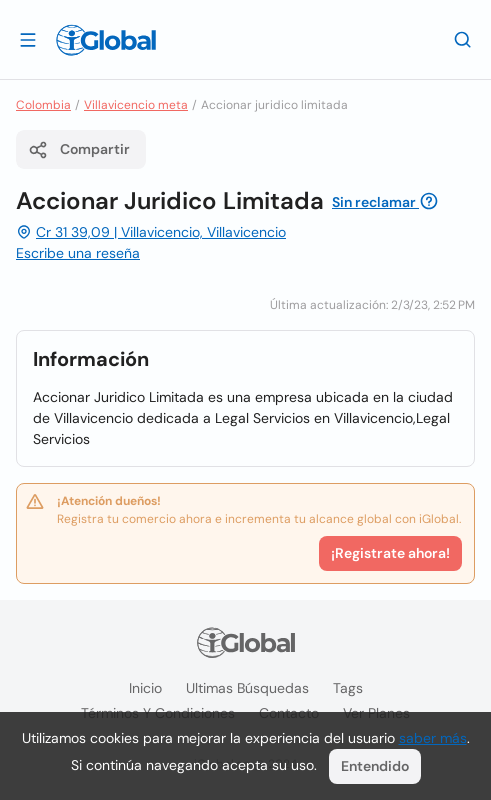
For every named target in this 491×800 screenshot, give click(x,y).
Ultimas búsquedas (247, 688)
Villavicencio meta (136, 105)
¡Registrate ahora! (390, 553)
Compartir (79, 150)
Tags (348, 688)
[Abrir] (28, 39)
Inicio (145, 688)
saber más (433, 738)
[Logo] (106, 40)
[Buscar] (463, 39)
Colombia (43, 105)
